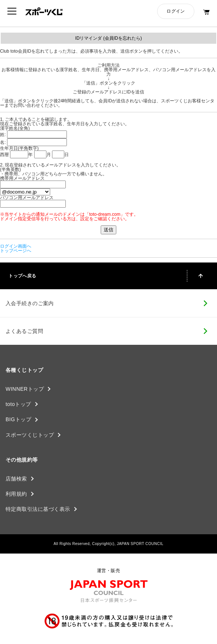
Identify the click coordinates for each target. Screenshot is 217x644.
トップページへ (16, 251)
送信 (108, 230)
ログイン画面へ (16, 246)
